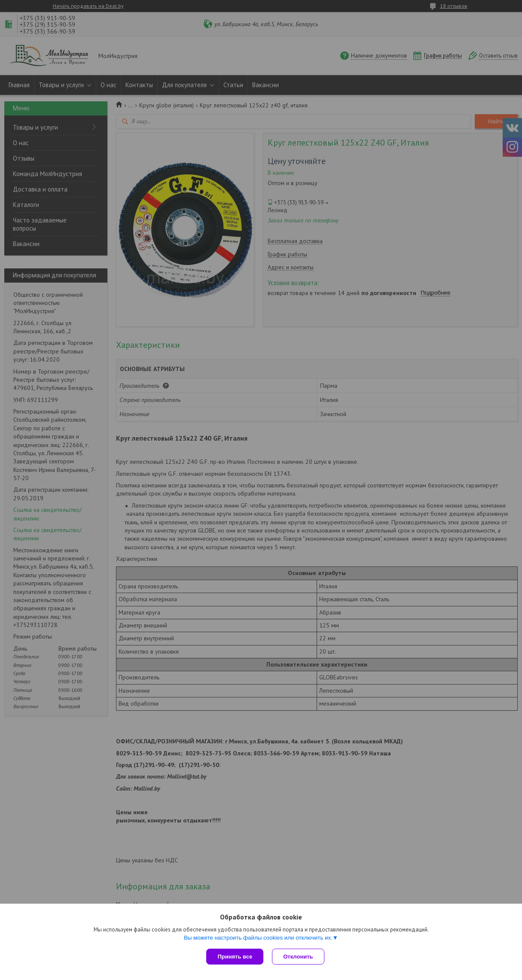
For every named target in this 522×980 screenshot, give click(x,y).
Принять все (235, 957)
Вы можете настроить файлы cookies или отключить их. (258, 938)
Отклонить (298, 957)
